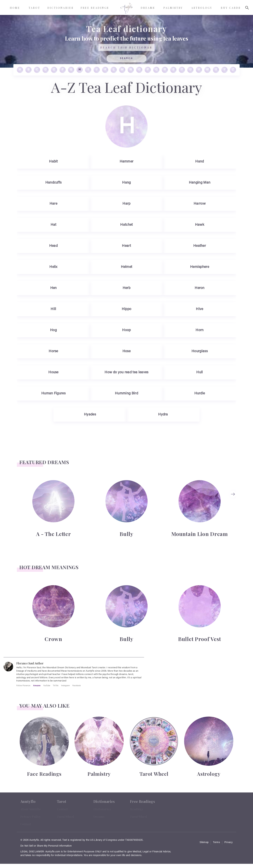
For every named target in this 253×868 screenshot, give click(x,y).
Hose (126, 351)
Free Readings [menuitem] (95, 8)
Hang (126, 183)
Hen (53, 288)
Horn (200, 330)
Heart (126, 246)
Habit (53, 162)
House (53, 372)
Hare (53, 204)
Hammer (127, 162)
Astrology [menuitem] (202, 8)
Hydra (163, 415)
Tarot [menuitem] (34, 8)
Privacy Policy (31, 817)
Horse (53, 351)
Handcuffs (53, 183)
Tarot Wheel (65, 817)
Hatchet (126, 225)
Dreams (99, 817)
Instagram (65, 685)
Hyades (90, 415)
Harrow (200, 204)
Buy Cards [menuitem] (231, 8)
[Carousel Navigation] (233, 508)
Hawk (200, 225)
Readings (137, 809)
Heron (200, 288)
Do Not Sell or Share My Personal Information (46, 846)
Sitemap (204, 843)
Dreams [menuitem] (148, 8)
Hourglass (200, 351)
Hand (200, 162)
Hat (53, 225)
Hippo (127, 309)
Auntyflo (34, 840)
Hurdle (200, 394)
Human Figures (53, 394)
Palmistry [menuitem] (173, 8)
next (233, 494)
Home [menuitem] (15, 8)
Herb (126, 288)
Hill (53, 309)
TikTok (56, 685)
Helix (53, 267)
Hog (53, 330)
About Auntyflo (30, 809)
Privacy (228, 843)
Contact (26, 824)
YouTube (47, 685)
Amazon (37, 685)
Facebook (77, 685)
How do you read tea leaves (126, 372)
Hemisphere (200, 267)
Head (53, 246)
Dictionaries (102, 809)
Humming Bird (126, 394)
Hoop (126, 330)
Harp (126, 204)
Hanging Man (200, 183)
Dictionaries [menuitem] (61, 8)
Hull (200, 372)
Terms (216, 843)
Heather (200, 246)
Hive (200, 309)
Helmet (127, 267)
